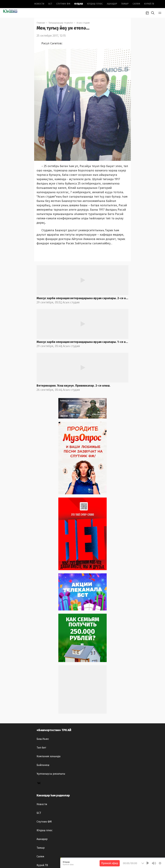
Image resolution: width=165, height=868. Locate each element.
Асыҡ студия (83, 23)
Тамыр (125, 4)
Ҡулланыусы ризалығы (51, 774)
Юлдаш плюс (95, 4)
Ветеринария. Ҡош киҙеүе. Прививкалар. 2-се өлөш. (73, 386)
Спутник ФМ (63, 4)
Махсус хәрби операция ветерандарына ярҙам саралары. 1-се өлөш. (82, 342)
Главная (41, 23)
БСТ (50, 4)
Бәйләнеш (43, 765)
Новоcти (39, 4)
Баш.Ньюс (43, 739)
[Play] (148, 863)
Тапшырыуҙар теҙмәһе (61, 23)
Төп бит (41, 748)
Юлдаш (79, 4)
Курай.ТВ (149, 4)
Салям (136, 4)
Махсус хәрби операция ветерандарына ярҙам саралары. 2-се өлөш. (82, 298)
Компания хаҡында (49, 756)
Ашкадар (112, 4)
